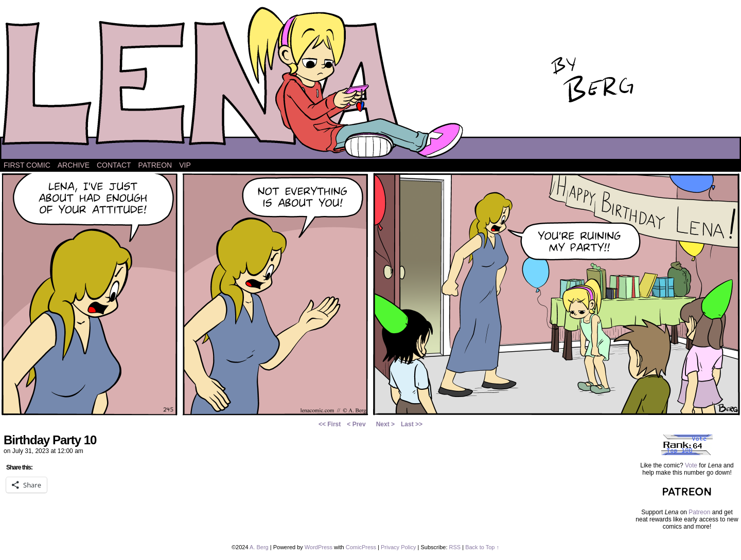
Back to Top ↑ (482, 547)
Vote (691, 465)
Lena (370, 82)
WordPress (319, 547)
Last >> (412, 424)
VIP (185, 165)
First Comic (27, 165)
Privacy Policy (398, 547)
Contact (114, 165)
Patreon (155, 165)
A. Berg (259, 547)
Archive (74, 165)
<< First (330, 424)
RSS (455, 547)
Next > (385, 424)
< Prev (356, 424)
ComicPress (361, 547)
